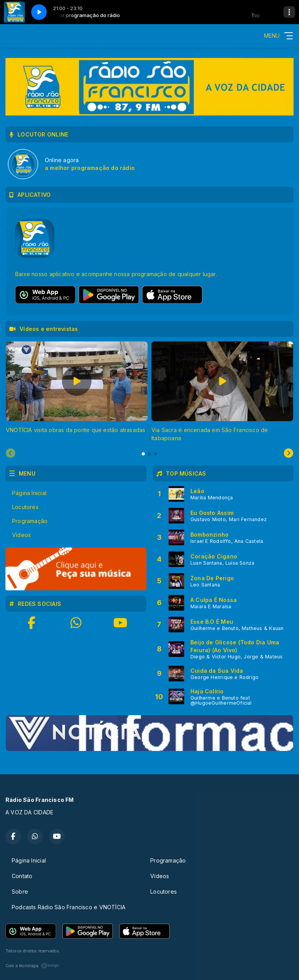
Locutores (25, 507)
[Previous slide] (11, 453)
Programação (30, 521)
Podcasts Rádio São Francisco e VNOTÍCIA (69, 907)
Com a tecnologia (33, 966)
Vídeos (21, 535)
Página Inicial (29, 493)
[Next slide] (288, 453)
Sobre (20, 892)
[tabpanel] (77, 392)
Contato (22, 876)
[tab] (143, 454)
